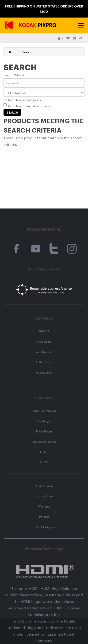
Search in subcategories (22, 100)
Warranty (44, 506)
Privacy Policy (44, 486)
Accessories (44, 372)
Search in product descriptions (27, 106)
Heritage (44, 421)
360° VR (44, 331)
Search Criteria (14, 75)
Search (27, 52)
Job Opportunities (44, 441)
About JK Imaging (44, 410)
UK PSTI (44, 462)
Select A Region (44, 527)
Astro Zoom (44, 341)
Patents (44, 516)
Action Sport (44, 362)
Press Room (44, 431)
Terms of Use (44, 496)
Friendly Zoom (44, 352)
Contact (44, 452)
